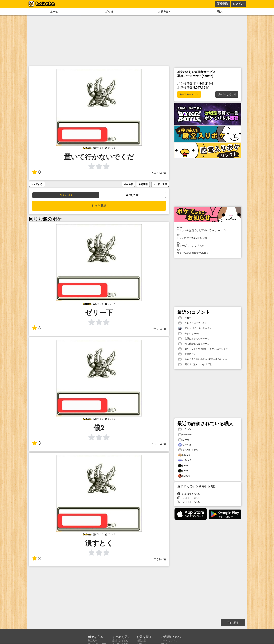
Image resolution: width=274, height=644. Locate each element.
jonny (183, 466)
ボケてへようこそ (227, 94)
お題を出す (165, 12)
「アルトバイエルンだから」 (195, 328)
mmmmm (185, 435)
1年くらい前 (159, 173)
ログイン (238, 4)
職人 (220, 12)
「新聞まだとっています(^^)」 (196, 364)
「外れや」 (186, 318)
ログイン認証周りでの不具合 (208, 252)
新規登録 (222, 4)
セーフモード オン (189, 94)
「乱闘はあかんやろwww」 (194, 339)
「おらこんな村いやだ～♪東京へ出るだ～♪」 (203, 359)
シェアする (37, 184)
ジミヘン (185, 429)
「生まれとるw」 (189, 333)
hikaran (184, 455)
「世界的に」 (187, 354)
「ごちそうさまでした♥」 (193, 323)
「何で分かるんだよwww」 (194, 344)
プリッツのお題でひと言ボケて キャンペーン (208, 229)
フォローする (189, 498)
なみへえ (185, 445)
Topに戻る (233, 623)
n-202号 (184, 476)
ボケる (109, 12)
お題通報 (143, 184)
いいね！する (189, 494)
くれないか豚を (188, 450)
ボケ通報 (128, 184)
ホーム (54, 12)
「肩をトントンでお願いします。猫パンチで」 (204, 349)
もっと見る (99, 206)
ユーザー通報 (160, 184)
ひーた (184, 440)
